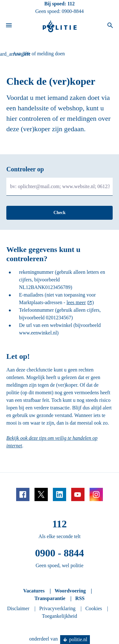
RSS (80, 598)
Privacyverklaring (57, 608)
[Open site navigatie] (9, 26)
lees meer (76, 302)
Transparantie (50, 598)
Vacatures (34, 591)
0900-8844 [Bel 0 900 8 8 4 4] (73, 11)
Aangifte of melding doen (39, 54)
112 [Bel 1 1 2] (71, 4)
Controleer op (25, 169)
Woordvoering (70, 591)
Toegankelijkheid (60, 616)
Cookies (94, 608)
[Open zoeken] (110, 26)
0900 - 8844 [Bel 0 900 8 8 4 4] (60, 553)
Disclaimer (18, 608)
